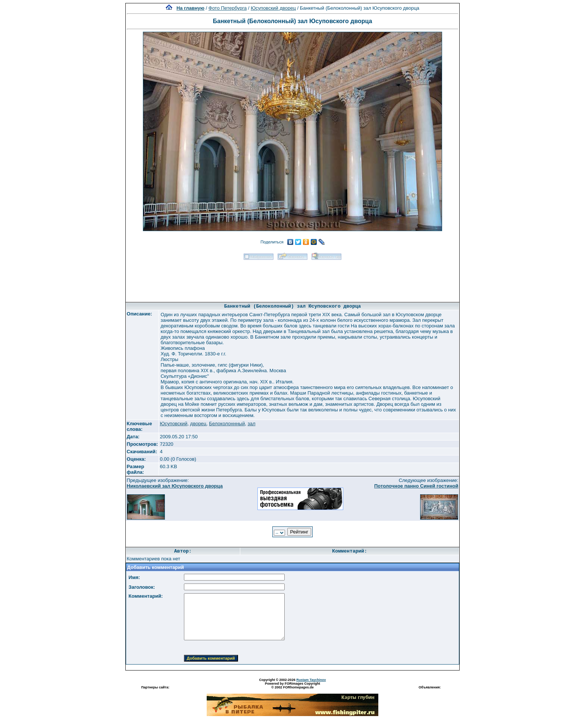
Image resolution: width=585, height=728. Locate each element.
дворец (198, 424)
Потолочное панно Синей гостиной (416, 486)
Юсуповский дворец (273, 8)
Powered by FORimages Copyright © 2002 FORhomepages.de (292, 685)
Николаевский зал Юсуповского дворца (175, 486)
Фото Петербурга (228, 8)
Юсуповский (173, 424)
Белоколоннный (227, 424)
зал (252, 424)
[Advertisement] (292, 279)
